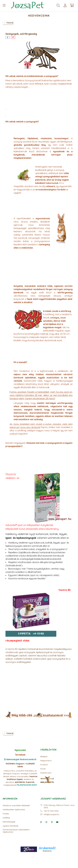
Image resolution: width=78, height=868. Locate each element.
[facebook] (7, 37)
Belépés (44, 757)
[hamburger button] (4, 5)
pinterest (52, 822)
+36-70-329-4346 (51, 811)
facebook (41, 822)
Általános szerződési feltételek (16, 806)
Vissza (10, 23)
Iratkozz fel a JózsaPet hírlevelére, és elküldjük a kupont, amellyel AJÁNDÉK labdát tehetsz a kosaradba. (20, 774)
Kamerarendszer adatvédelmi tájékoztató (16, 831)
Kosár (43, 769)
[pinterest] (13, 37)
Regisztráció (46, 761)
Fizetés (6, 814)
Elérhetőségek (9, 822)
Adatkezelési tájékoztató (14, 810)
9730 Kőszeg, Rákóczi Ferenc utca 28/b (59, 806)
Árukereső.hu (47, 851)
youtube (57, 822)
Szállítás (6, 818)
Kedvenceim (46, 773)
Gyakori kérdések (10, 826)
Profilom (44, 765)
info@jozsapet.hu (51, 814)
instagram (46, 822)
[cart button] (72, 5)
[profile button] (65, 5)
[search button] (58, 5)
